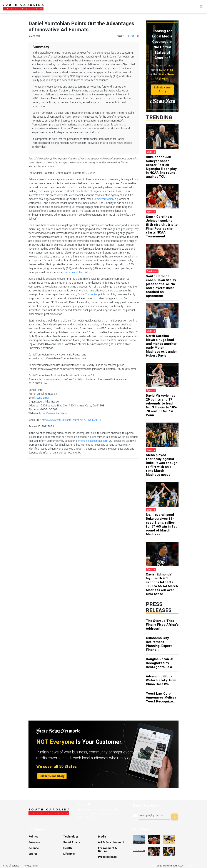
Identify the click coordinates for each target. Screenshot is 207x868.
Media (102, 837)
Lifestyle (69, 854)
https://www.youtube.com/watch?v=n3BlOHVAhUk (71, 420)
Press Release (107, 857)
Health (68, 848)
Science (34, 848)
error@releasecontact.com (93, 441)
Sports (33, 854)
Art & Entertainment (111, 842)
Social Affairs (72, 842)
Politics (33, 837)
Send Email (43, 398)
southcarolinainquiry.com (171, 866)
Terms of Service (10, 866)
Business (34, 842)
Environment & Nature (108, 850)
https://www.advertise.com (55, 413)
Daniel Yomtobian (104, 199)
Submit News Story (162, 89)
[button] (128, 36)
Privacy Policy (31, 866)
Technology (71, 837)
